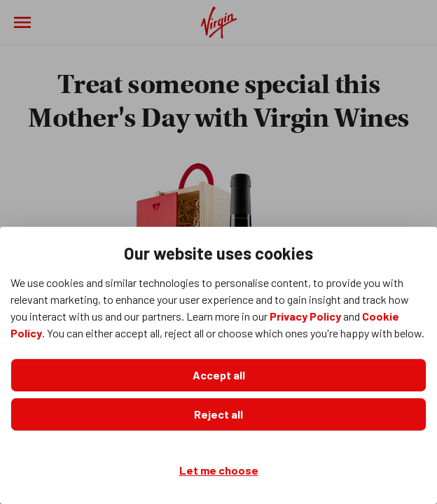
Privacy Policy (305, 316)
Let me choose (219, 470)
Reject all (218, 414)
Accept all (219, 375)
